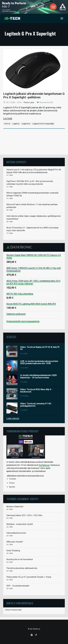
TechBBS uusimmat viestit (22, 499)
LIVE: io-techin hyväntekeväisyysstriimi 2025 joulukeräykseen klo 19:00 (39, 362)
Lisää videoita (13, 418)
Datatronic (20, 247)
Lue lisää (8, 118)
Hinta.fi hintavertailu (13, 610)
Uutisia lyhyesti (16, 162)
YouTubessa (44, 465)
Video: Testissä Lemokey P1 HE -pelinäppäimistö (36, 405)
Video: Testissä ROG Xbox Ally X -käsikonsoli (36, 391)
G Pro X (7, 124)
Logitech (16, 124)
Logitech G (26, 124)
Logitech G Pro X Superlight (43, 124)
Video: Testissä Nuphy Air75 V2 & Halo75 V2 (40, 348)
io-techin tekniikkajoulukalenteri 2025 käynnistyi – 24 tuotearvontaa (38, 376)
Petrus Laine (29, 102)
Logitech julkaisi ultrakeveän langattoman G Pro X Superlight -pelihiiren (34, 96)
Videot (12, 337)
